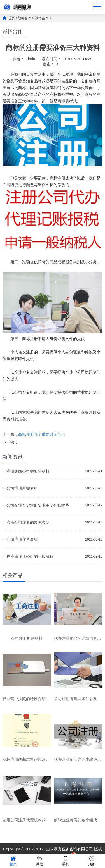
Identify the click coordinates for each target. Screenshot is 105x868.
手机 (66, 861)
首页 (11, 18)
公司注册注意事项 (22, 539)
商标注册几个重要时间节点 (42, 434)
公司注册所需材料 (22, 488)
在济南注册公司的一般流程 (30, 556)
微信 (39, 861)
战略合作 (25, 18)
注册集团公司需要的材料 (28, 471)
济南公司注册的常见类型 (28, 522)
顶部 (92, 861)
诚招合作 (42, 18)
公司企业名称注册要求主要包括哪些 (38, 505)
